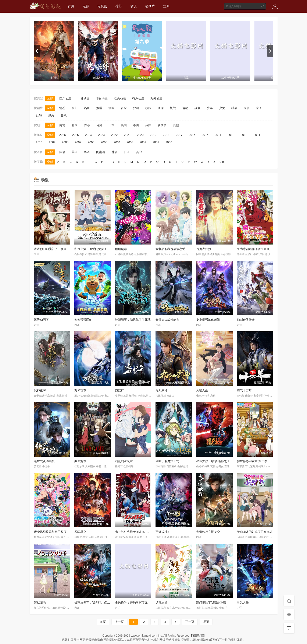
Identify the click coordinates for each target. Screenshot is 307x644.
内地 (62, 125)
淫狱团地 (40, 603)
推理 (99, 108)
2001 (156, 142)
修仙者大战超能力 (167, 320)
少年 (210, 108)
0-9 (222, 162)
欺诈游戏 (80, 461)
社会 (234, 108)
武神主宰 (40, 390)
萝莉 (136, 108)
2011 (257, 135)
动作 (161, 108)
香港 (87, 125)
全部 (50, 98)
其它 (139, 152)
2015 (205, 135)
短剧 (166, 6)
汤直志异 (161, 603)
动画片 (150, 6)
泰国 (136, 125)
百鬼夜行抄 (204, 249)
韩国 (75, 125)
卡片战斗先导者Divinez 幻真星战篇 (138, 532)
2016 (192, 135)
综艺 (119, 6)
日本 (111, 125)
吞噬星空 (80, 532)
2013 (231, 135)
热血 (87, 108)
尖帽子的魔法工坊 (167, 461)
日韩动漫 (83, 98)
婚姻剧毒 (121, 249)
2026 (63, 135)
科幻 (75, 108)
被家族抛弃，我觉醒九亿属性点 (95, 603)
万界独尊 (80, 390)
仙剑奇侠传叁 (246, 320)
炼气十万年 (244, 390)
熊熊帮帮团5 (83, 320)
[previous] (37, 51)
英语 (75, 152)
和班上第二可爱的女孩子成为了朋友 (98, 249)
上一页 (119, 622)
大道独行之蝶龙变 (208, 532)
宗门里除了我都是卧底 (211, 603)
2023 (101, 135)
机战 (173, 108)
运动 (185, 108)
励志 (51, 116)
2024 (88, 135)
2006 (91, 142)
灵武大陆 (243, 603)
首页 (71, 6)
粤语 (87, 152)
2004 (117, 142)
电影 (86, 6)
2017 (179, 135)
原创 (247, 108)
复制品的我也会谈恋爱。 (172, 249)
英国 (148, 125)
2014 (218, 135)
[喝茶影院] (198, 636)
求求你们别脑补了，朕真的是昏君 (56, 249)
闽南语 (101, 152)
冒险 (124, 108)
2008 (65, 142)
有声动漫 (138, 98)
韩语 (114, 152)
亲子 (259, 108)
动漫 (133, 6)
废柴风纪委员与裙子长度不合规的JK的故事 (62, 532)
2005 (104, 142)
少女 (222, 108)
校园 (148, 108)
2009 (52, 142)
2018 (166, 135)
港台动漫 (102, 98)
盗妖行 (119, 390)
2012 (244, 135)
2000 (169, 142)
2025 (76, 135)
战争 (197, 108)
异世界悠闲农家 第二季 (252, 461)
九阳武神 (161, 390)
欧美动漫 (120, 98)
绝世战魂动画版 (44, 461)
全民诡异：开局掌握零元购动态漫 (137, 603)
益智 (39, 116)
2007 (78, 142)
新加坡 (162, 125)
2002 (143, 142)
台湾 (99, 125)
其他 (64, 116)
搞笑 (111, 108)
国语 (62, 152)
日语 (127, 152)
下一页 (190, 622)
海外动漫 (156, 98)
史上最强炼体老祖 (208, 320)
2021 (127, 135)
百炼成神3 (162, 532)
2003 (130, 142)
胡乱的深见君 (124, 461)
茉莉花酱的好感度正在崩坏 (255, 532)
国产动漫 (65, 98)
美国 (124, 125)
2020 (140, 135)
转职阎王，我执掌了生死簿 (133, 320)
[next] (270, 51)
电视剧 (102, 6)
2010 (39, 142)
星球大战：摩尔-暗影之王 (213, 461)
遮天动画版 (41, 320)
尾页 (206, 622)
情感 (62, 108)
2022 (114, 135)
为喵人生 (202, 390)
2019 (153, 135)
